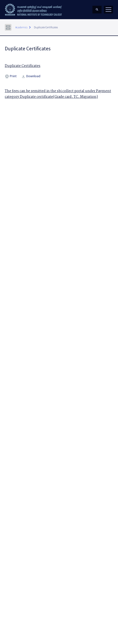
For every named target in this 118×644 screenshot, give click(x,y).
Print (11, 76)
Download (31, 76)
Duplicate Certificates (46, 27)
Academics (21, 27)
